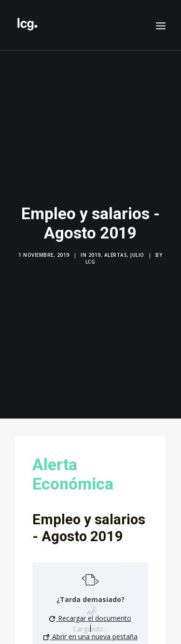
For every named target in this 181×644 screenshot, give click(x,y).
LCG (90, 259)
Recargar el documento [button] (90, 613)
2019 (95, 252)
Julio (137, 252)
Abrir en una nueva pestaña (90, 631)
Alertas (116, 252)
